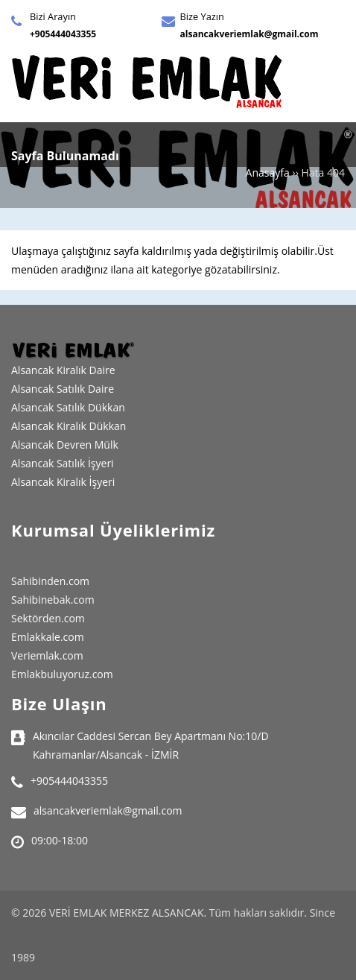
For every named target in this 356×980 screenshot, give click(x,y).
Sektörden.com (48, 618)
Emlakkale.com (48, 637)
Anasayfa (268, 173)
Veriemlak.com (47, 655)
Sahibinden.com (50, 581)
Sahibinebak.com (53, 600)
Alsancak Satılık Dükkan (68, 407)
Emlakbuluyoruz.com (62, 674)
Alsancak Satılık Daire (63, 389)
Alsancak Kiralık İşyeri (63, 482)
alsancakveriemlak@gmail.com (249, 34)
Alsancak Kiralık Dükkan (69, 426)
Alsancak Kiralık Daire (63, 370)
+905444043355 (63, 34)
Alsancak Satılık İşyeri (63, 463)
